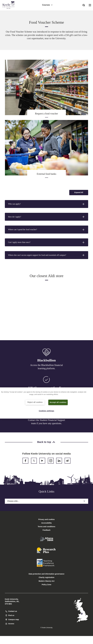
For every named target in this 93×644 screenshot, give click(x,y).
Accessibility (9, 12)
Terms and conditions (46, 527)
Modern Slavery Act (46, 581)
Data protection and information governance (47, 574)
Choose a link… (46, 501)
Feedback (47, 530)
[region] (46, 403)
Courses (47, 5)
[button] (84, 5)
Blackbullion (47, 360)
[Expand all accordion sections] (79, 192)
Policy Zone (47, 585)
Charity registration (46, 577)
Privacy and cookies (47, 519)
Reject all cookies (35, 402)
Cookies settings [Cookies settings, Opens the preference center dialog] (47, 411)
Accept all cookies (58, 402)
